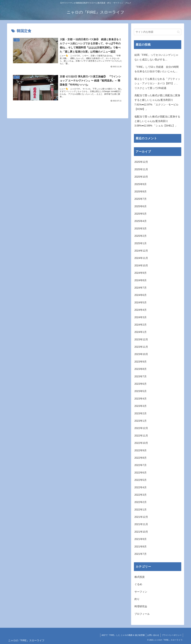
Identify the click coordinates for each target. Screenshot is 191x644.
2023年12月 (141, 340)
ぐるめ (138, 584)
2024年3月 (141, 317)
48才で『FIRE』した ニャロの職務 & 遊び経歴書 (122, 635)
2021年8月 (141, 547)
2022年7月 (141, 465)
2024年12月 (141, 251)
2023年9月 (141, 362)
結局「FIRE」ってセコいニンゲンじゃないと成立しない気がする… (156, 57)
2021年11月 (141, 524)
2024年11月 (141, 258)
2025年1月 (141, 243)
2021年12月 (141, 517)
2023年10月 (141, 354)
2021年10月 (141, 532)
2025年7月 (141, 199)
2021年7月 (141, 554)
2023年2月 (141, 413)
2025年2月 (141, 236)
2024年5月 (141, 303)
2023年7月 (141, 376)
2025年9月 (141, 184)
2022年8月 (141, 458)
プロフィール (142, 614)
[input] (158, 32)
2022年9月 (141, 450)
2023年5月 (141, 391)
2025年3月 (141, 229)
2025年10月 (141, 177)
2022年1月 (141, 510)
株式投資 (140, 577)
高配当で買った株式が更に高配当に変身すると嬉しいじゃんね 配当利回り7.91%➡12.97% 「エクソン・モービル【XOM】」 (157, 102)
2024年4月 (141, 310)
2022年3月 (141, 495)
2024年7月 (141, 288)
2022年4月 (141, 487)
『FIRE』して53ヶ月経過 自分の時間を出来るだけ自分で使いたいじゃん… (157, 69)
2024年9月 (141, 273)
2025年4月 (141, 221)
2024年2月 (141, 325)
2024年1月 (141, 332)
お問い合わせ (153, 635)
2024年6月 (141, 295)
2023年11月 (141, 347)
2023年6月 (141, 384)
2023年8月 (141, 369)
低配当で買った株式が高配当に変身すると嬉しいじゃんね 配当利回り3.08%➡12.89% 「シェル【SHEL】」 (157, 121)
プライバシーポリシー (172, 635)
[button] (178, 32)
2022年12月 (141, 428)
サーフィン (141, 592)
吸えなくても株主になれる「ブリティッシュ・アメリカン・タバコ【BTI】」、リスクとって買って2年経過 (157, 83)
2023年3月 (141, 406)
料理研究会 (141, 606)
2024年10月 (141, 266)
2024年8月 (141, 280)
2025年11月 (141, 169)
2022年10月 (141, 443)
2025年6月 (141, 206)
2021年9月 (141, 539)
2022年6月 (141, 473)
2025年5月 (141, 214)
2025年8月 (141, 192)
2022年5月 (141, 480)
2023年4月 (141, 399)
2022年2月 (141, 502)
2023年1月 (141, 421)
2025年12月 (141, 162)
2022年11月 (141, 436)
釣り (137, 599)
